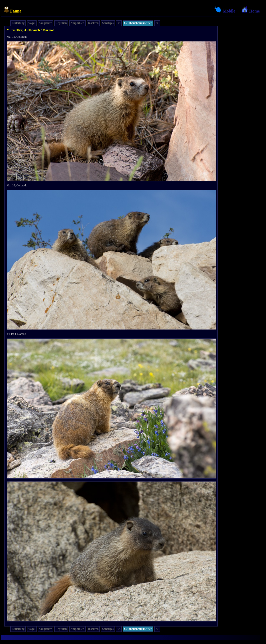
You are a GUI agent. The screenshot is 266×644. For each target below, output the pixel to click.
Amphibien (77, 23)
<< (119, 23)
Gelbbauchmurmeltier (138, 23)
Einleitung (18, 23)
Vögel (32, 23)
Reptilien (61, 23)
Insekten (93, 23)
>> (157, 23)
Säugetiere (45, 23)
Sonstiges (108, 23)
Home (251, 11)
